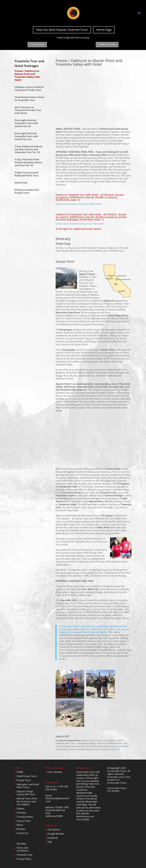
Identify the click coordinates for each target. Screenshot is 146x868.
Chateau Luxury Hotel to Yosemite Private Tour (29, 88)
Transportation (25, 817)
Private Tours (24, 780)
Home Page (104, 30)
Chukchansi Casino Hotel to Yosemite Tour (29, 99)
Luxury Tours (24, 821)
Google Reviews (37, 44)
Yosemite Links (25, 855)
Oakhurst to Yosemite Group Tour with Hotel (80, 224)
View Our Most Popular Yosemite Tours (62, 30)
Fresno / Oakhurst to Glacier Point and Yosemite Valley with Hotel (27, 75)
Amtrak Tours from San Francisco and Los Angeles (27, 801)
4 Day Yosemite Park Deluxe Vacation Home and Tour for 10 (28, 162)
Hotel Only (21, 183)
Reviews (21, 829)
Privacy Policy (24, 859)
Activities (21, 813)
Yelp (50, 842)
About (20, 825)
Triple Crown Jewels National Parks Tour (27, 174)
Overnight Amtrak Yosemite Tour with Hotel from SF (26, 123)
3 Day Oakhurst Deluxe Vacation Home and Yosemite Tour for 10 (28, 149)
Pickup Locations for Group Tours (27, 191)
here (117, 749)
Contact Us (22, 833)
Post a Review (55, 772)
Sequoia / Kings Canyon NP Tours (26, 793)
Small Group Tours (27, 776)
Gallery (20, 808)
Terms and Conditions (22, 849)
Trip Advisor (54, 830)
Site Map (21, 844)
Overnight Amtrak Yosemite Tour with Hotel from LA (26, 136)
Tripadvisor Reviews (107, 44)
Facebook (52, 838)
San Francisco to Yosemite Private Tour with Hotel (28, 110)
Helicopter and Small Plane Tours (28, 786)
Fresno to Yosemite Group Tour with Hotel (78, 204)
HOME (20, 772)
